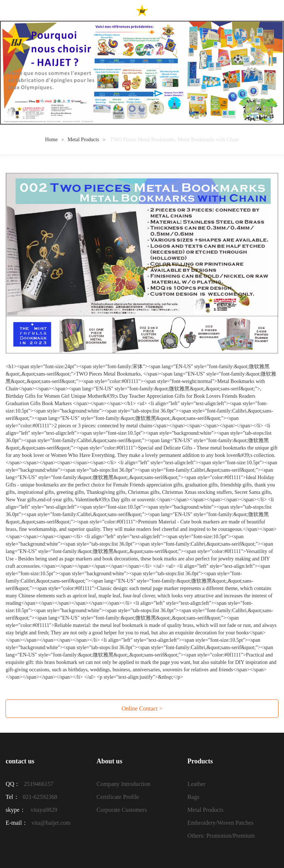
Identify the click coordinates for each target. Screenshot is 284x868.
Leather (197, 784)
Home (51, 140)
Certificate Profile (118, 797)
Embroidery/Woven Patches (221, 823)
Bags (193, 797)
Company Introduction (123, 784)
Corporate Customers (122, 810)
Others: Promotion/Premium (221, 836)
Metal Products (83, 140)
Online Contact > (142, 708)
